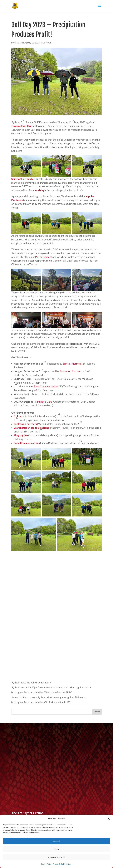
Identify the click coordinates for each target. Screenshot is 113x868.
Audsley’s (41, 190)
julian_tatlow (20, 43)
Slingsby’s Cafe (44, 402)
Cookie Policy (46, 864)
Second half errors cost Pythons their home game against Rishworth (49, 697)
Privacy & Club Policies (62, 864)
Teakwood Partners (70, 371)
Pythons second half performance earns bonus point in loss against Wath (51, 687)
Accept (56, 841)
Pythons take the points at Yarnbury (31, 683)
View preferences (56, 857)
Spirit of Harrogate (73, 364)
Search (97, 712)
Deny (56, 849)
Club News (46, 43)
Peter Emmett (44, 257)
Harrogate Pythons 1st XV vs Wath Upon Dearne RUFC (42, 692)
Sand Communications (46, 386)
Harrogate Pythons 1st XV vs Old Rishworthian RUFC (41, 702)
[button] (109, 819)
